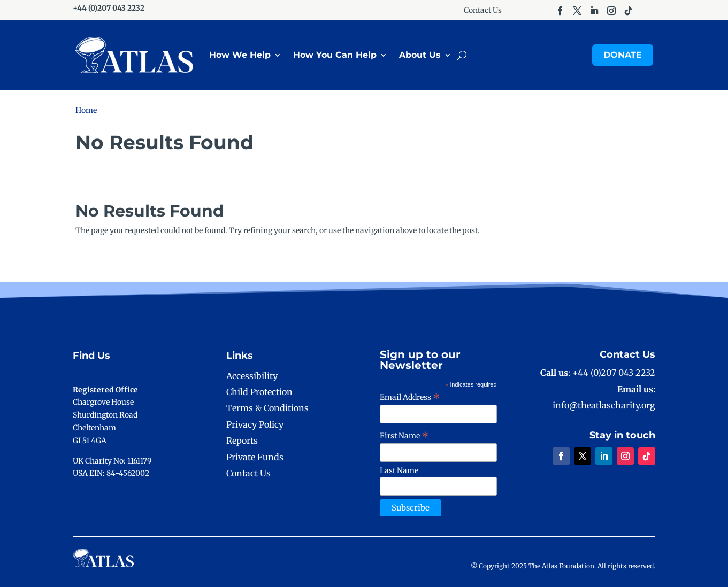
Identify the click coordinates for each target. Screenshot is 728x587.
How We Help (240, 55)
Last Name (399, 470)
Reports (242, 441)
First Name (404, 436)
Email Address (410, 397)
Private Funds (255, 457)
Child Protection (259, 392)
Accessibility (252, 376)
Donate (623, 55)
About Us (420, 55)
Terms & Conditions (267, 408)
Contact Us (483, 11)
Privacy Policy (255, 424)
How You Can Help (335, 55)
